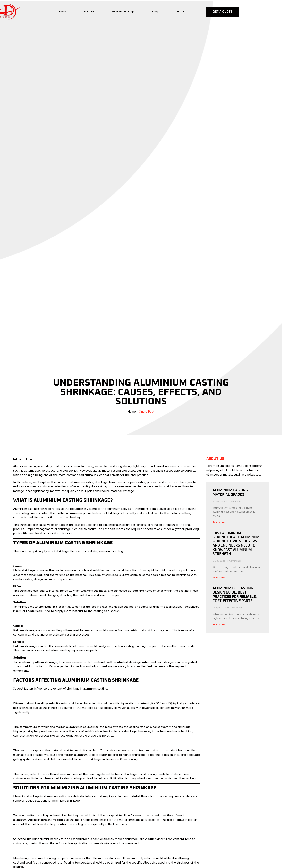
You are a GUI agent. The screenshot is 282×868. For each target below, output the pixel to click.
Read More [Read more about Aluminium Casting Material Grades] (219, 522)
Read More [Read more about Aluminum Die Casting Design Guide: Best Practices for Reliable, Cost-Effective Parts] (219, 624)
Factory (89, 12)
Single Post (147, 411)
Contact (181, 12)
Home (62, 12)
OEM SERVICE (123, 12)
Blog (155, 12)
